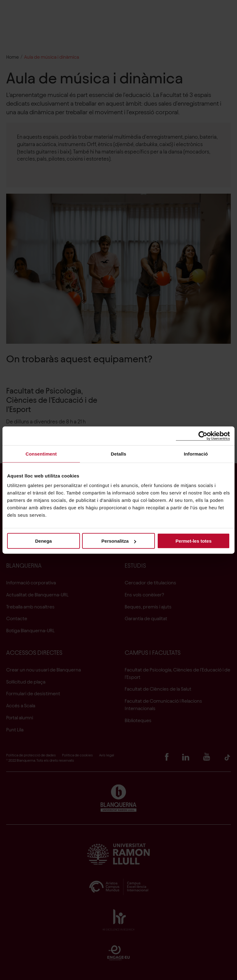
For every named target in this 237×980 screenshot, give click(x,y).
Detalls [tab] (118, 454)
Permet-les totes (194, 541)
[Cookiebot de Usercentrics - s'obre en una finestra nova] (203, 436)
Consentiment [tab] (41, 454)
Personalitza (119, 541)
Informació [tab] (196, 454)
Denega (44, 541)
